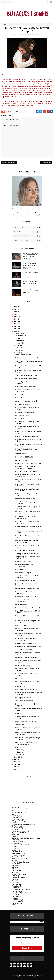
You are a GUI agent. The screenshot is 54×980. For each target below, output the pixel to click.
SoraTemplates (24, 976)
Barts (13, 811)
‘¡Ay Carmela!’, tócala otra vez (24, 701)
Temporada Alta (17, 903)
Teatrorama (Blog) (17, 901)
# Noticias (10, 112)
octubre (19, 338)
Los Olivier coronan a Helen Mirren (26, 379)
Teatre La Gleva (17, 884)
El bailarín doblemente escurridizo (26, 643)
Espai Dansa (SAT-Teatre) (20, 833)
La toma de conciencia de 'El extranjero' (27, 608)
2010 (16, 762)
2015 (16, 326)
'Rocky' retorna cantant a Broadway (26, 376)
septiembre (20, 341)
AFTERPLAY (19, 678)
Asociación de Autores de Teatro (22, 809)
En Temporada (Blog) (18, 826)
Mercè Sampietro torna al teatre (25, 581)
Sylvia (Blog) (16, 876)
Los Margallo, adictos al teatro (25, 698)
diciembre (20, 333)
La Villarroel (15, 848)
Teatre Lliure (16, 888)
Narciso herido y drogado (23, 573)
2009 (16, 764)
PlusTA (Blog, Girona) (19, 857)
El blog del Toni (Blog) (19, 821)
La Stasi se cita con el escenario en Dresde (28, 358)
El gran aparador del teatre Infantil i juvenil (29, 646)
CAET (14, 814)
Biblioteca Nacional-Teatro (20, 812)
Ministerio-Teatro (17, 852)
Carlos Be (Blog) (17, 816)
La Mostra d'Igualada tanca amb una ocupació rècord (27, 542)
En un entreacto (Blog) (19, 828)
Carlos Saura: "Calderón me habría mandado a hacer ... (26, 743)
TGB (13, 905)
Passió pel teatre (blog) (19, 855)
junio (18, 348)
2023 (16, 307)
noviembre (20, 336)
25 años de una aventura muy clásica (27, 436)
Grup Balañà (16, 840)
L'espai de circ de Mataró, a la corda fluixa (28, 463)
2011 (16, 759)
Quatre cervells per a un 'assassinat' (26, 658)
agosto (18, 343)
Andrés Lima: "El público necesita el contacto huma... (26, 601)
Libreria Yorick (16, 850)
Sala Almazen (16, 865)
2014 (16, 329)
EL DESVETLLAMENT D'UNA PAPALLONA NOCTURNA (30, 266)
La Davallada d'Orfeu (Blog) (20, 845)
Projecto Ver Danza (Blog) (20, 859)
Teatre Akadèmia (17, 881)
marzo (18, 750)
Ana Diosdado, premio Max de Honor (27, 690)
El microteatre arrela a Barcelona (25, 412)
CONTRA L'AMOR (21, 454)
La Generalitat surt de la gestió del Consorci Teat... (26, 566)
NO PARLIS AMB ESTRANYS (24, 457)
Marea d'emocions (21, 418)
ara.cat (8, 75)
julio (17, 345)
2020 (16, 314)
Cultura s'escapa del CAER (23, 562)
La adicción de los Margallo (24, 666)
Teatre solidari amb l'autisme (24, 650)
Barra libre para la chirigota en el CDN (27, 589)
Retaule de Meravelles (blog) (21, 862)
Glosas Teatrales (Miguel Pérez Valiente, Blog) (26, 838)
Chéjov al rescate (21, 570)
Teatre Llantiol (16, 886)
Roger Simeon (16, 864)
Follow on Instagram (28, 240)
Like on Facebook (28, 232)
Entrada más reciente (9, 163)
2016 (16, 324)
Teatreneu (15, 898)
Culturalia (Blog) (17, 817)
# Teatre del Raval (20, 112)
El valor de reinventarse (23, 404)
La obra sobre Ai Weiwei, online (25, 499)
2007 (16, 769)
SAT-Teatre (15, 872)
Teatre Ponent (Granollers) (20, 893)
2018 (16, 319)
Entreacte (15, 829)
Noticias (29, 35)
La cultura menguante (22, 460)
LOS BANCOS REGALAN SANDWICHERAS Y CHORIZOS (31, 256)
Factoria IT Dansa (21, 398)
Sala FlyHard (16, 869)
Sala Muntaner (16, 871)
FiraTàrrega (15, 836)
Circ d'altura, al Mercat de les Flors (26, 597)
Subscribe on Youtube (28, 236)
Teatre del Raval (37, 35)
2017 (16, 321)
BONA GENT (19, 714)
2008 (16, 767)
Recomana (15, 860)
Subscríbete (27, 948)
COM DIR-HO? (20, 747)
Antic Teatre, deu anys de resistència (27, 471)
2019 (16, 317)
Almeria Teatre (16, 807)
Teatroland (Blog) (17, 900)
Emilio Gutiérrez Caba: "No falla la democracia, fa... (26, 517)
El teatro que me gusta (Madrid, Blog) (24, 824)
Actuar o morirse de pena (23, 355)
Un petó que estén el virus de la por (26, 722)
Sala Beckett (16, 867)
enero (18, 755)
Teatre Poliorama (17, 891)
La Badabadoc (16, 843)
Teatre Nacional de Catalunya (21, 889)
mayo (18, 350)
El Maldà (14, 823)
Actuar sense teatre (21, 687)
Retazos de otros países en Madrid (26, 401)
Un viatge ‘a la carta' (21, 626)
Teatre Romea (16, 895)
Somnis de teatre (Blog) (19, 874)
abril (17, 353)
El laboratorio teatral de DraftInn (25, 387)
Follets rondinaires (21, 605)
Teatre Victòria (16, 896)
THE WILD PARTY (21, 725)
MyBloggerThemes (36, 976)
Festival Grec (16, 835)
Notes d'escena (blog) (19, 853)
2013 (16, 331)
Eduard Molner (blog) (18, 819)
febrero (19, 752)
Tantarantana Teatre (18, 877)
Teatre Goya (16, 883)
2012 (16, 757)
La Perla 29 (15, 847)
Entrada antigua (46, 163)
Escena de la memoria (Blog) (21, 831)
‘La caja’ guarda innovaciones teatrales (27, 554)
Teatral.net (15, 879)
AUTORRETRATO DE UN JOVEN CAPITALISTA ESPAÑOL (25, 467)
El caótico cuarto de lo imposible (25, 550)
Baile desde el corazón (22, 415)
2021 (16, 312)
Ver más (38, 215)
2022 (16, 309)
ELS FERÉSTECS (20, 395)
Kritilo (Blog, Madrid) (18, 842)
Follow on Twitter (28, 228)
